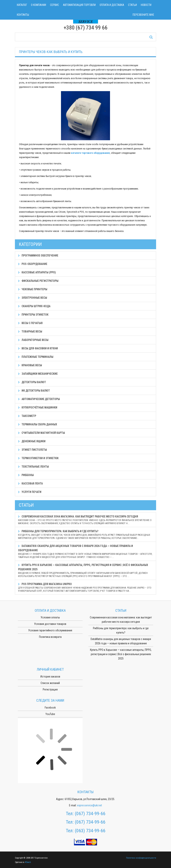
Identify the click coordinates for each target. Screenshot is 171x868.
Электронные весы (33, 298)
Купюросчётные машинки (38, 407)
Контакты (23, 15)
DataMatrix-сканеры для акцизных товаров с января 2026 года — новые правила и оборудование (85, 552)
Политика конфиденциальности (141, 858)
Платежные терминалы (36, 357)
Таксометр (27, 416)
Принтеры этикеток (33, 315)
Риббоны (26, 475)
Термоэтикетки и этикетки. (39, 458)
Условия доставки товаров (50, 624)
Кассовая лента (30, 483)
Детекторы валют (32, 382)
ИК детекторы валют (34, 391)
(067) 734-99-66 (90, 814)
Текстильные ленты (33, 467)
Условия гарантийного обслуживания (50, 630)
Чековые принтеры (33, 289)
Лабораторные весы (33, 340)
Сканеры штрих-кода (34, 306)
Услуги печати (30, 492)
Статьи (132, 5)
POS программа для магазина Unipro (85, 587)
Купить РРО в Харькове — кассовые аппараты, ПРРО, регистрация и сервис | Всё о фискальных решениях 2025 (85, 571)
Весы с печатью (30, 323)
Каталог (22, 5)
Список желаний (50, 683)
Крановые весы (30, 365)
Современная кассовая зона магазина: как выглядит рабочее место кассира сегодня (85, 520)
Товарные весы (30, 331)
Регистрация (50, 689)
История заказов (50, 677)
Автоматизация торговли (79, 5)
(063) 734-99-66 (90, 831)
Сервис (55, 5)
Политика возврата (50, 637)
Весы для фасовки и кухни (38, 348)
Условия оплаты (50, 617)
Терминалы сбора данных (38, 424)
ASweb (28, 862)
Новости (146, 5)
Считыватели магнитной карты (41, 433)
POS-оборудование (33, 264)
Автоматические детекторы (39, 399)
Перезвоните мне (143, 15)
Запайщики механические (38, 374)
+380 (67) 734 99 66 (85, 28)
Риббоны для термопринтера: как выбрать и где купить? (85, 535)
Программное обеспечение (38, 255)
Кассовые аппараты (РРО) (37, 272)
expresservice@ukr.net (90, 805)
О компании (39, 5)
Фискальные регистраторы (38, 281)
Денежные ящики (32, 441)
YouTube (50, 714)
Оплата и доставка (112, 5)
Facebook (50, 708)
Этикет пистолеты (32, 450)
